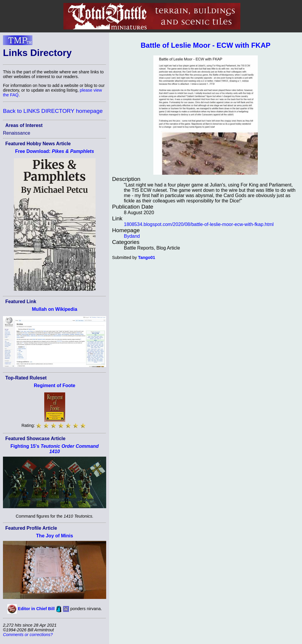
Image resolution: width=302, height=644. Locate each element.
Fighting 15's (54, 449)
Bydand (132, 236)
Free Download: (55, 151)
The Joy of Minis (54, 536)
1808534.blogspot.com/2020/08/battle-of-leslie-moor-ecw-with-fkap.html (199, 224)
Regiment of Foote (55, 385)
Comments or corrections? (28, 635)
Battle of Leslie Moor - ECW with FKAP (206, 45)
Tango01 (147, 257)
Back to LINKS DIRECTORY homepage (53, 111)
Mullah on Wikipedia (55, 309)
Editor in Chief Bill (36, 609)
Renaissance (17, 133)
